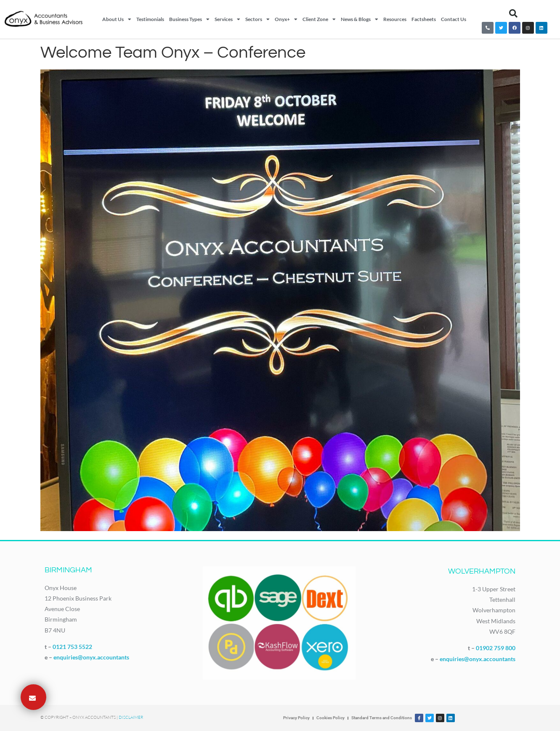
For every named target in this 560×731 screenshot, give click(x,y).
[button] (513, 13)
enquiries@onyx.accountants (91, 657)
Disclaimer (131, 717)
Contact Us (454, 19)
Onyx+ (286, 19)
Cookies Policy (330, 718)
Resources (395, 19)
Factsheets (424, 19)
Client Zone (319, 19)
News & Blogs (360, 19)
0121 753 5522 (72, 647)
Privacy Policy (296, 718)
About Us (117, 19)
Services (227, 19)
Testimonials (150, 19)
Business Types (189, 19)
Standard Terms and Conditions (382, 718)
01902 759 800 (496, 648)
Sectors (257, 19)
